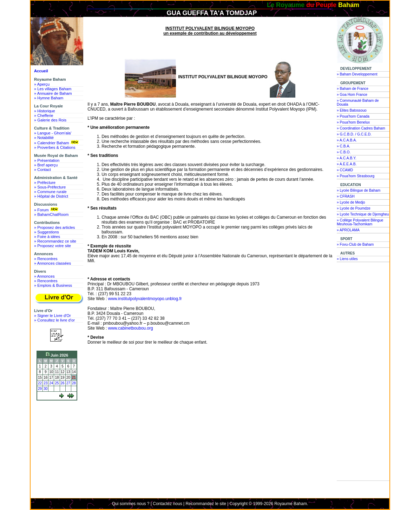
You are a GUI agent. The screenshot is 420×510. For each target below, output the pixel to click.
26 (63, 383)
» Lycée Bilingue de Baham (359, 190)
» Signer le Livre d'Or (52, 316)
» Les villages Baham (53, 89)
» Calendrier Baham (57, 143)
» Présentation (47, 160)
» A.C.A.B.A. (347, 140)
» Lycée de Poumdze (354, 208)
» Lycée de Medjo (351, 202)
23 (45, 383)
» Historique (45, 111)
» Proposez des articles (54, 227)
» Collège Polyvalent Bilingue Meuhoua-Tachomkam (360, 222)
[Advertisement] (59, 429)
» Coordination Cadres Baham (361, 128)
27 (68, 383)
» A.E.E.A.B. (347, 164)
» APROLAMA (348, 230)
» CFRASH (346, 196)
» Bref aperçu (46, 165)
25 (57, 383)
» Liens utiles (347, 259)
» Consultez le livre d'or (54, 320)
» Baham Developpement (357, 74)
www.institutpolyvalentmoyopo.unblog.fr (145, 299)
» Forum (47, 210)
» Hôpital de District (51, 196)
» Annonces (44, 276)
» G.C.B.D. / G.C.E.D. (354, 134)
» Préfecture (45, 183)
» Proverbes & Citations (55, 147)
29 (40, 389)
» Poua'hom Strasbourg (356, 176)
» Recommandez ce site (55, 241)
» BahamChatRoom (51, 214)
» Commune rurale (50, 192)
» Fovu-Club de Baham (355, 244)
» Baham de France (353, 89)
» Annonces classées (52, 263)
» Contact (42, 170)
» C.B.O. (344, 152)
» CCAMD (345, 170)
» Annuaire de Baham (53, 93)
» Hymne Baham (49, 98)
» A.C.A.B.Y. (347, 158)
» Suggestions (47, 232)
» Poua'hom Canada (353, 116)
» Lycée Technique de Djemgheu (363, 214)
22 (40, 383)
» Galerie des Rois (50, 120)
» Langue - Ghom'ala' (53, 133)
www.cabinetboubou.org (131, 328)
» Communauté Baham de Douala (358, 102)
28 (74, 383)
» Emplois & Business (53, 285)
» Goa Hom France (352, 95)
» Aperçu (42, 84)
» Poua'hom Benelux (353, 122)
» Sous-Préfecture (50, 187)
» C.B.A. (343, 146)
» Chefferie (44, 115)
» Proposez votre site (52, 246)
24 (51, 383)
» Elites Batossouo (352, 110)
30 (45, 389)
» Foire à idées (47, 237)
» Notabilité (44, 138)
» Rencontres (46, 259)
